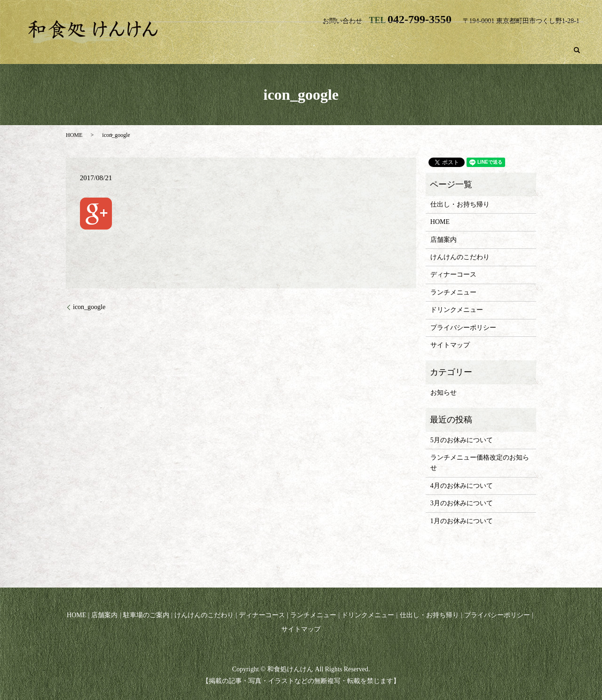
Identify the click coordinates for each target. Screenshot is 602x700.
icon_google (89, 307)
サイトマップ (450, 345)
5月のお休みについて (462, 440)
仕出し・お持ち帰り (524, 50)
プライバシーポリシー (463, 328)
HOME (195, 34)
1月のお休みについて (462, 521)
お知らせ (444, 393)
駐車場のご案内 (285, 34)
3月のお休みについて (462, 503)
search (577, 50)
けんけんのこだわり (354, 34)
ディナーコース (423, 34)
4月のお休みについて (462, 486)
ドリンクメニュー (550, 34)
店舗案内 (234, 34)
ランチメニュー (484, 34)
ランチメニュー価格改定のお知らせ (480, 463)
